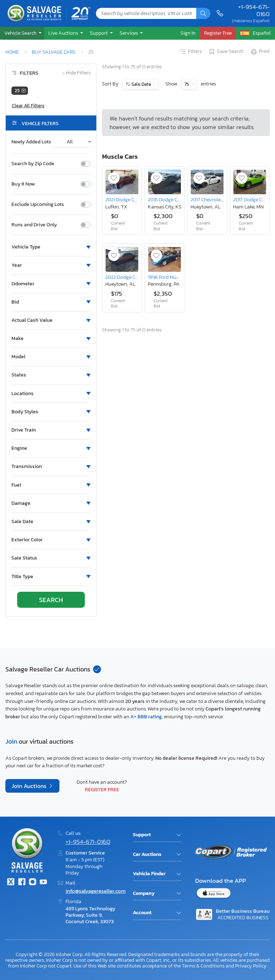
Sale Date (141, 84)
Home (12, 52)
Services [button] (129, 33)
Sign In (188, 33)
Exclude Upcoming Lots (38, 205)
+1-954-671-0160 (254, 11)
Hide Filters (76, 73)
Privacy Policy (251, 966)
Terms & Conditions (203, 966)
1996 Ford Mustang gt (171, 277)
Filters (190, 52)
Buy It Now (23, 184)
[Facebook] (21, 883)
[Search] (203, 13)
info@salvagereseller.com (96, 891)
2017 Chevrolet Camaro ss (218, 200)
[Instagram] (33, 883)
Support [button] (99, 33)
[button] (22, 33)
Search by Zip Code (33, 164)
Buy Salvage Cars (54, 52)
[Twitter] (11, 883)
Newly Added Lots (31, 142)
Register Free (102, 789)
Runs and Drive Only (34, 225)
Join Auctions (30, 786)
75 (187, 84)
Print (260, 52)
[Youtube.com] (43, 883)
